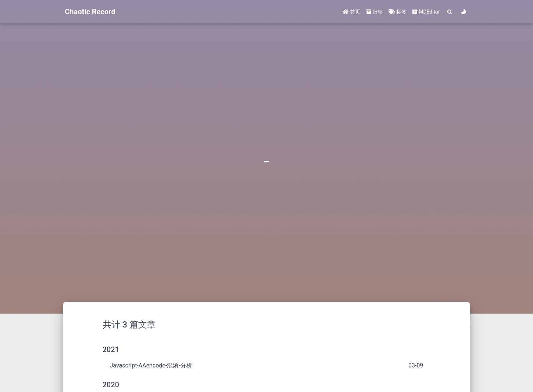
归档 (374, 12)
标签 (397, 12)
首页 (351, 12)
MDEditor (426, 12)
